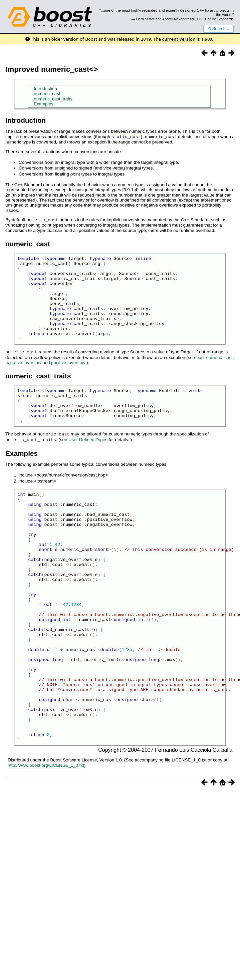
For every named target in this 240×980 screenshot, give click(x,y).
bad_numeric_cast (214, 374)
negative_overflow (23, 379)
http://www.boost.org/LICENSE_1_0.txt (46, 838)
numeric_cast (47, 94)
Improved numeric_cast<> (52, 69)
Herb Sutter (145, 19)
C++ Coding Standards (215, 19)
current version (179, 39)
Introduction (45, 89)
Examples (44, 104)
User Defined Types (88, 462)
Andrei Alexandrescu (179, 19)
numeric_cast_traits (53, 99)
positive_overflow (68, 379)
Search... (218, 29)
